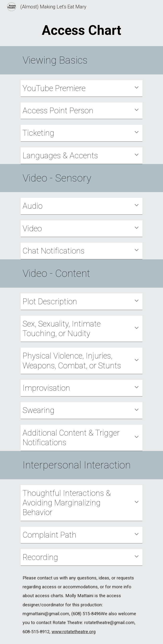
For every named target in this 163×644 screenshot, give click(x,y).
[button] (137, 88)
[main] (81, 30)
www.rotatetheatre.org (74, 632)
